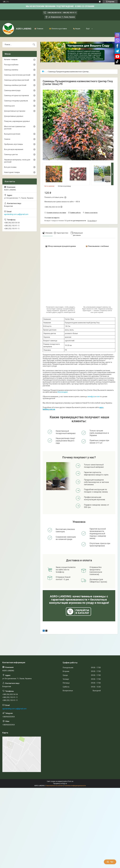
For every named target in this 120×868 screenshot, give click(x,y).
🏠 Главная (39, 29)
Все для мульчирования (14, 149)
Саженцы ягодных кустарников (16, 95)
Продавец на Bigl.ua (60, 783)
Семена (7, 139)
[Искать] (34, 45)
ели (98, 397)
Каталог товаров (11, 59)
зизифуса (91, 397)
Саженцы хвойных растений (15, 85)
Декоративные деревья (14, 116)
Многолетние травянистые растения (15, 128)
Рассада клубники (11, 65)
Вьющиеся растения (12, 134)
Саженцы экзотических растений (17, 75)
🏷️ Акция (76, 29)
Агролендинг (63, 392)
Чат (110, 862)
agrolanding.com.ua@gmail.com (16, 214)
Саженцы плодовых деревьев (16, 101)
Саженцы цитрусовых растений (17, 80)
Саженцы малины (11, 70)
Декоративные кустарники (15, 111)
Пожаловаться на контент (54, 786)
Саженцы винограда (12, 90)
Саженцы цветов (11, 154)
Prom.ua (71, 781)
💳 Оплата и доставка (58, 29)
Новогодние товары (12, 172)
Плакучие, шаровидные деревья (17, 121)
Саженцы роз (9, 106)
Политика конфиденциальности (75, 786)
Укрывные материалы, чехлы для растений (17, 161)
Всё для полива (10, 167)
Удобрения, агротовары (14, 144)
